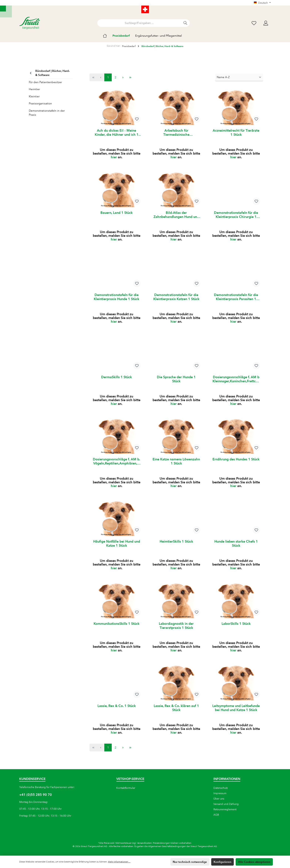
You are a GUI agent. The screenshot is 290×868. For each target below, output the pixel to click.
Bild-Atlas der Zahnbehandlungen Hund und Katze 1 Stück (176, 215)
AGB (216, 815)
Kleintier (34, 96)
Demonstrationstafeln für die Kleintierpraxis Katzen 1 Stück (176, 298)
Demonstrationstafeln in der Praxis (47, 113)
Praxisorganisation (40, 103)
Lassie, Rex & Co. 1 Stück (117, 711)
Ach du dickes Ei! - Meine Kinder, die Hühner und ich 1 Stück (117, 133)
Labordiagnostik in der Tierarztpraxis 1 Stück (176, 630)
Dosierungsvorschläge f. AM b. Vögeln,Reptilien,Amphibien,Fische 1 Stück (117, 464)
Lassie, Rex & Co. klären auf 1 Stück (176, 713)
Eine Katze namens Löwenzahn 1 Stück (176, 464)
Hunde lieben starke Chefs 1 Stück (236, 547)
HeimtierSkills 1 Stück (176, 545)
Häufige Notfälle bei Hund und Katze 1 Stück (117, 547)
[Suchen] (185, 23)
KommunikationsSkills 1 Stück (117, 628)
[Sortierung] (239, 77)
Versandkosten (144, 843)
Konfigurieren (222, 862)
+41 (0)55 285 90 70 (36, 795)
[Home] (108, 36)
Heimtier (34, 89)
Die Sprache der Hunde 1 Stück (176, 381)
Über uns (219, 799)
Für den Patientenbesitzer (45, 82)
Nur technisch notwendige (190, 862)
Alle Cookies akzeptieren (254, 862)
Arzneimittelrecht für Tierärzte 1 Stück (236, 132)
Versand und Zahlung (226, 804)
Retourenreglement (225, 809)
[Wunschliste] (254, 23)
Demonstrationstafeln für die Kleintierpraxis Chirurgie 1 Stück (236, 215)
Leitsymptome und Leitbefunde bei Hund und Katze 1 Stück (236, 713)
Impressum (220, 793)
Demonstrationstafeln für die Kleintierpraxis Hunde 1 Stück (117, 298)
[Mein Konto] (266, 23)
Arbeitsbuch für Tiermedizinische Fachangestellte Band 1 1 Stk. (176, 133)
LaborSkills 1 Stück (236, 628)
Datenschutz (221, 788)
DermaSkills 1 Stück (117, 379)
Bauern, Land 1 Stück (117, 213)
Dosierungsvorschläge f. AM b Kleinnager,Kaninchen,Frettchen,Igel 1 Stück (236, 381)
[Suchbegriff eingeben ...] (139, 23)
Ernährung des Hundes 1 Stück (236, 462)
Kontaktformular (126, 788)
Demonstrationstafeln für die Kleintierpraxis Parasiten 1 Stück (236, 298)
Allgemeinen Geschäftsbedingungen (167, 846)
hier (114, 158)
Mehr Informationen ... (119, 862)
